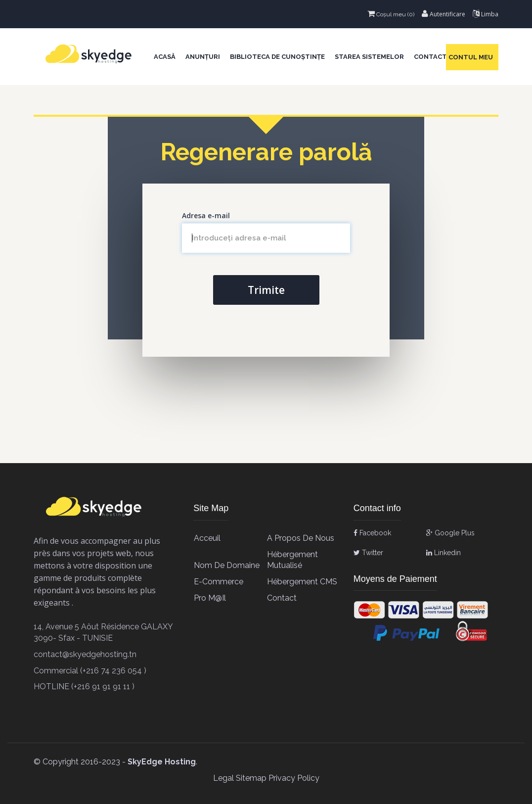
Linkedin (443, 553)
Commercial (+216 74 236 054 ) (90, 671)
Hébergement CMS (302, 582)
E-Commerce (219, 582)
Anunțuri (203, 57)
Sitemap (251, 778)
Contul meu (472, 57)
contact (282, 598)
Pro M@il (210, 598)
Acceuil (207, 538)
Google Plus (450, 533)
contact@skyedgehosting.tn (85, 654)
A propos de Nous (301, 538)
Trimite (266, 290)
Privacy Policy (294, 778)
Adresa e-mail (206, 215)
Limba (486, 14)
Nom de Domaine (227, 565)
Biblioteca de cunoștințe (277, 57)
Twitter (368, 553)
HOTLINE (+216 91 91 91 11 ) (84, 686)
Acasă (165, 57)
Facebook (372, 533)
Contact (430, 57)
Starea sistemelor (369, 57)
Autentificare (443, 14)
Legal (223, 778)
